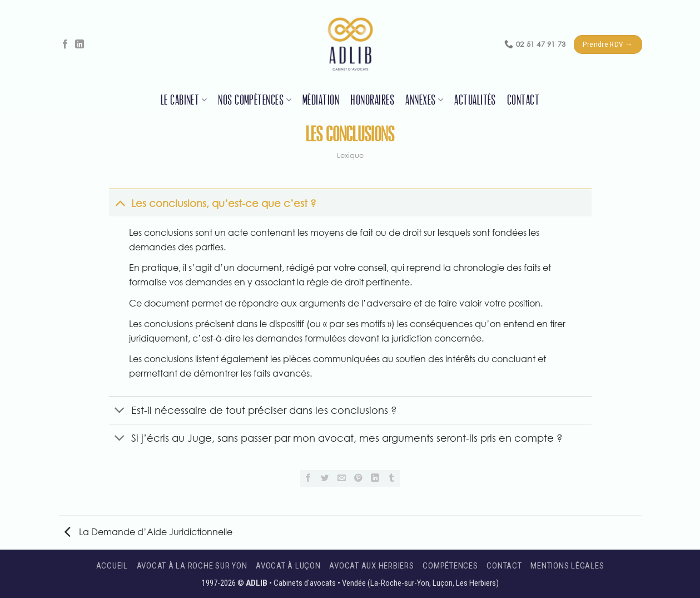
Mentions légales (567, 566)
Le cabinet (184, 100)
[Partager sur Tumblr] (392, 478)
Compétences (450, 566)
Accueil (112, 566)
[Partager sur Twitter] (325, 478)
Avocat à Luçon (288, 566)
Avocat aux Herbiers (371, 566)
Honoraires (372, 100)
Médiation (321, 100)
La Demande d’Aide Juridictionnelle (148, 532)
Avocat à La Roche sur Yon (192, 566)
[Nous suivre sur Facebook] (65, 45)
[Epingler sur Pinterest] (359, 478)
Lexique (350, 155)
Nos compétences (255, 100)
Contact (523, 100)
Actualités (475, 100)
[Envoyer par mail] (342, 478)
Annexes (424, 100)
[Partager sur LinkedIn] (375, 478)
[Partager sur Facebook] (309, 478)
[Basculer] (120, 203)
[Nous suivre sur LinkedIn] (80, 45)
